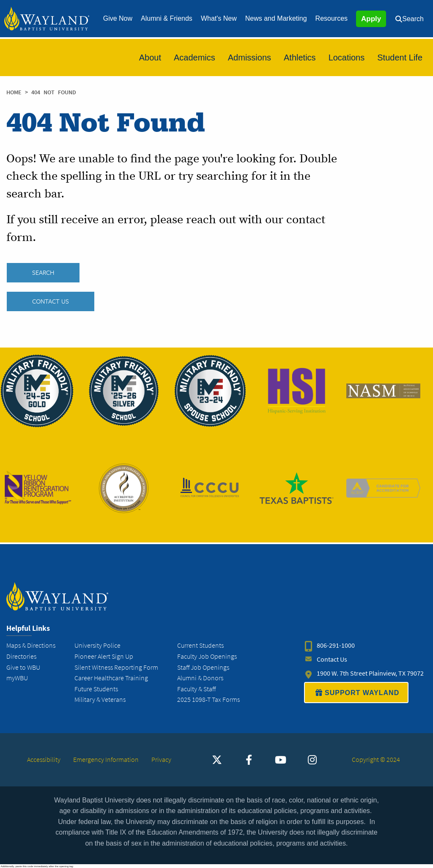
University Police (97, 646)
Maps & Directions (31, 646)
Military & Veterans (100, 700)
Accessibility (44, 760)
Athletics (300, 58)
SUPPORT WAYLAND (356, 693)
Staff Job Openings (203, 667)
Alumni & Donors (200, 678)
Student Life (400, 58)
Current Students (200, 646)
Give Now (118, 18)
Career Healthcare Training (111, 678)
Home (14, 92)
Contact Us (51, 301)
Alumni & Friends (167, 18)
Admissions (249, 58)
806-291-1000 (336, 646)
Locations (347, 58)
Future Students (96, 689)
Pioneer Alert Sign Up (104, 656)
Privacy (161, 760)
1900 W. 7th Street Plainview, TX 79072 (370, 674)
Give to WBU (23, 667)
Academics (195, 58)
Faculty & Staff (196, 689)
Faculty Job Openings (207, 656)
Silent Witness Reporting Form (116, 667)
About (150, 58)
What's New (219, 18)
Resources (332, 18)
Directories (21, 656)
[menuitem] (118, 19)
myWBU (17, 678)
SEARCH (43, 273)
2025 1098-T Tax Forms (208, 700)
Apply (371, 19)
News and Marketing (276, 18)
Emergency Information (106, 760)
